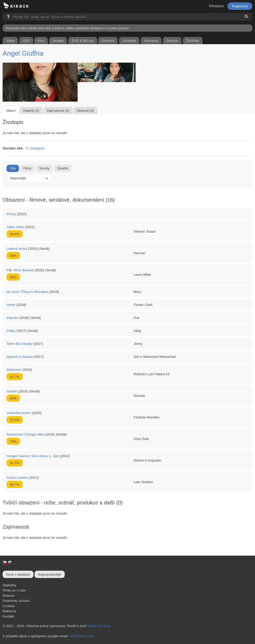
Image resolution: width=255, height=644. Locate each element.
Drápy (11, 331)
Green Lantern (17, 478)
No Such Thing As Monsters (27, 292)
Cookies (9, 606)
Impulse (12, 318)
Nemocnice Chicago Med (25, 434)
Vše (13, 168)
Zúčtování (14, 370)
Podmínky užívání (16, 601)
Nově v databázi (18, 574)
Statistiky (9, 585)
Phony (11, 214)
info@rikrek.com (82, 636)
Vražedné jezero (19, 413)
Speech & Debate (20, 357)
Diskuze (9, 596)
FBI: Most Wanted (20, 270)
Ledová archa (17, 249)
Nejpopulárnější (50, 574)
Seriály (44, 168)
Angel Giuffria (23, 53)
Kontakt (8, 616)
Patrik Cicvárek (99, 626)
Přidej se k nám (14, 590)
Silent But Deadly (19, 344)
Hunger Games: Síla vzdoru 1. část (33, 456)
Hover (11, 305)
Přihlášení (216, 6)
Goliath (12, 391)
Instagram (37, 148)
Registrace (240, 6)
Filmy (27, 168)
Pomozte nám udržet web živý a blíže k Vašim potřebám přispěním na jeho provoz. (68, 28)
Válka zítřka (15, 227)
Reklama (9, 611)
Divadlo (63, 168)
